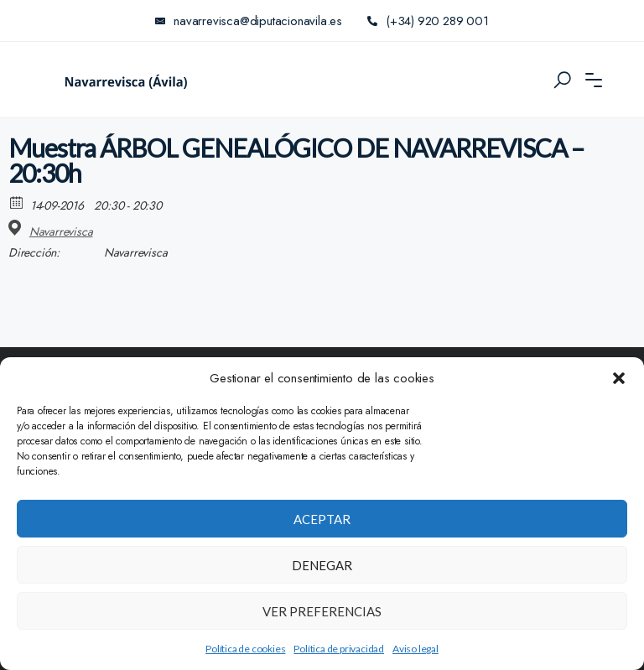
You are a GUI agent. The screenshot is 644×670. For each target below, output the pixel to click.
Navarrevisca (61, 231)
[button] (619, 378)
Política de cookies (245, 649)
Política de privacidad (339, 649)
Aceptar (322, 519)
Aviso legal (415, 649)
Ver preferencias (322, 611)
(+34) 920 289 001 (428, 21)
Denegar (322, 565)
